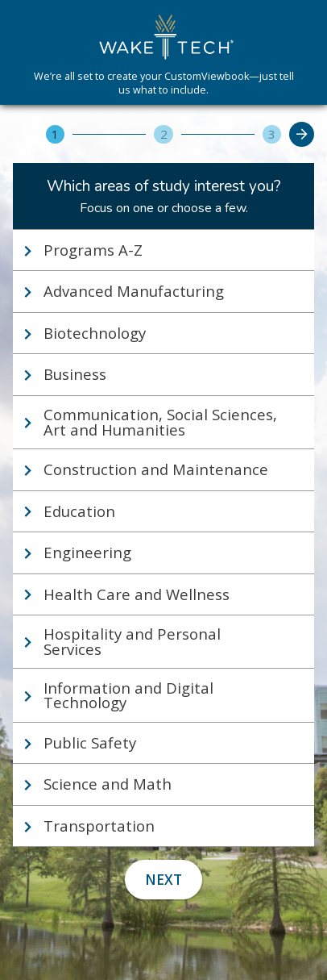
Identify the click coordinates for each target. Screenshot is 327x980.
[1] (55, 134)
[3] (272, 134)
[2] (163, 134)
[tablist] (163, 538)
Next (163, 880)
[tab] (163, 250)
